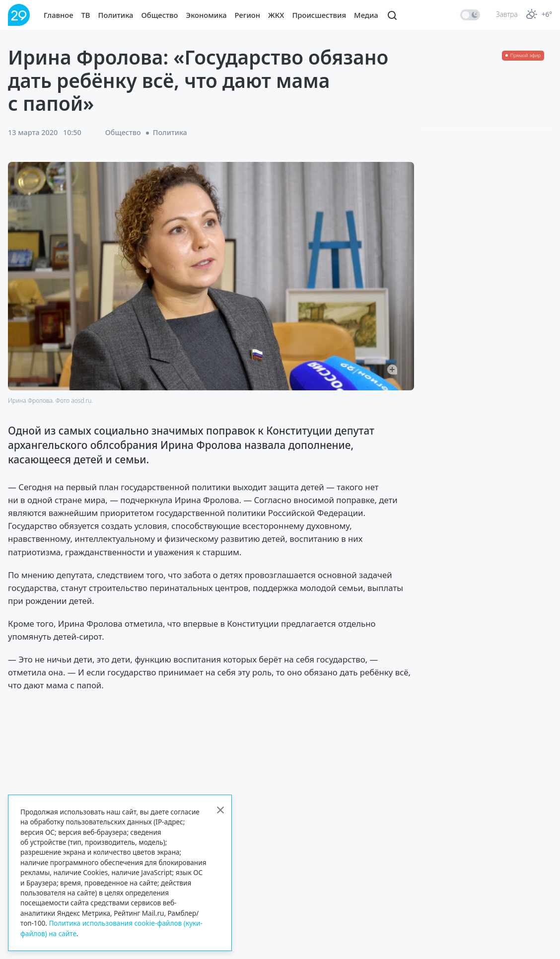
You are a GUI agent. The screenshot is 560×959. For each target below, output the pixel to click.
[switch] (470, 15)
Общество (160, 15)
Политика (116, 15)
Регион (247, 15)
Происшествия (319, 15)
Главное (59, 15)
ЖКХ (276, 15)
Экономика (207, 15)
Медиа (366, 15)
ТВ (86, 15)
